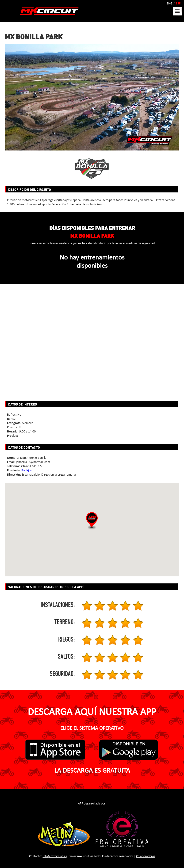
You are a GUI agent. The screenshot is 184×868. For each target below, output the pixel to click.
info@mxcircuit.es (55, 856)
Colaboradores (146, 856)
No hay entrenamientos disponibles (92, 262)
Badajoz (27, 471)
